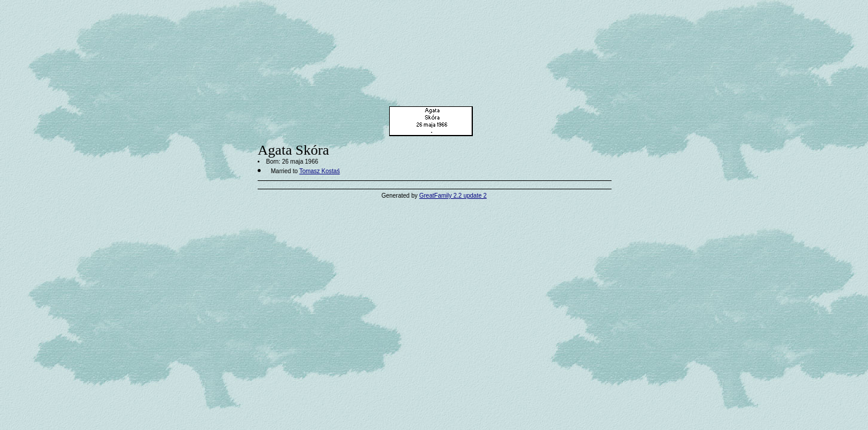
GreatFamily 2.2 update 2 (453, 196)
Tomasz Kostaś (320, 171)
